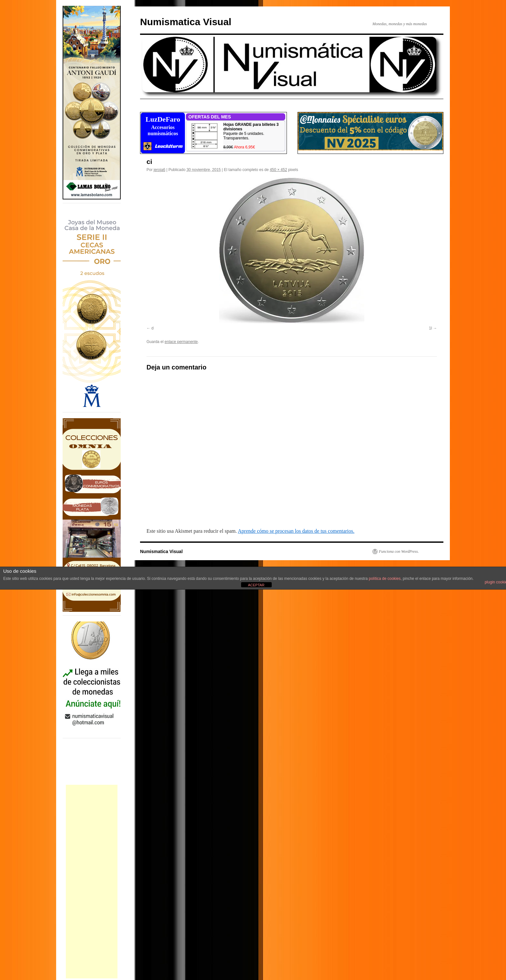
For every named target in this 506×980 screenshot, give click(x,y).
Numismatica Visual (186, 22)
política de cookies (385, 579)
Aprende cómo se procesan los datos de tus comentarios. (296, 531)
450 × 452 (278, 170)
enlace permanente (181, 342)
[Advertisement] (92, 882)
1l (430, 328)
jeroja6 (159, 170)
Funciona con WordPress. (399, 551)
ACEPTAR (256, 585)
